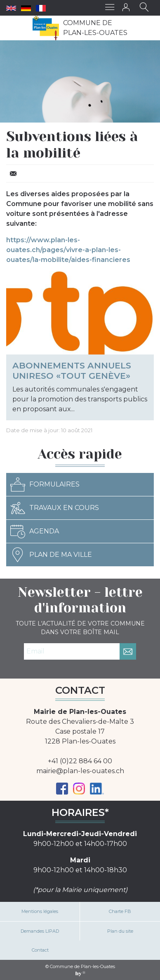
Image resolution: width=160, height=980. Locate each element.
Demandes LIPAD (40, 931)
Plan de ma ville (51, 555)
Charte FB (120, 911)
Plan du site (120, 931)
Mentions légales (40, 911)
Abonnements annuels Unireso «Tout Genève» (72, 371)
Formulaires (45, 484)
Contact (40, 950)
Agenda (35, 531)
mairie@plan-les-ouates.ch (80, 771)
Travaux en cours (55, 508)
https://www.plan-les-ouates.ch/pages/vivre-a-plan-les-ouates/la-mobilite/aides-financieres (68, 250)
